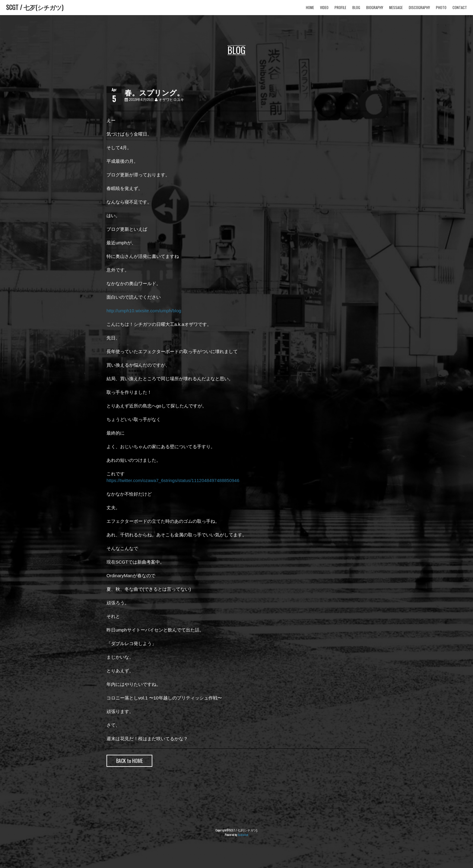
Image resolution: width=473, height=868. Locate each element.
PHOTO (441, 7)
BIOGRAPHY (375, 7)
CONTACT (460, 7)
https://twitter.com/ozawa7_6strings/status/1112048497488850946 (173, 480)
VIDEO (324, 7)
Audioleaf (243, 835)
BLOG (356, 7)
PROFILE (340, 7)
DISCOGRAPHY (419, 7)
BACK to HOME (129, 761)
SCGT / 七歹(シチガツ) (35, 7)
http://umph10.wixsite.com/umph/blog (144, 311)
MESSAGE (396, 7)
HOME (310, 7)
